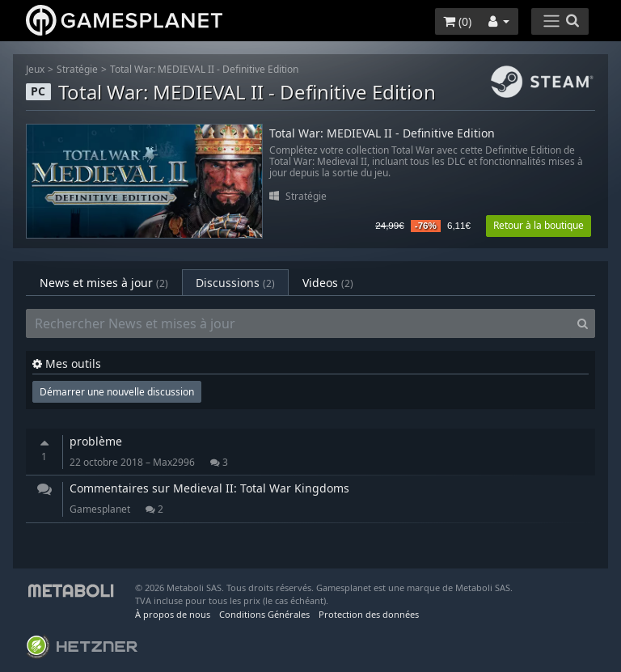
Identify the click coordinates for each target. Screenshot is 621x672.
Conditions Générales (264, 614)
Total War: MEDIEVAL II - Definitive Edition (204, 69)
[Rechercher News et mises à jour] (298, 323)
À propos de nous (173, 614)
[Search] (583, 323)
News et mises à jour (104, 283)
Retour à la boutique (539, 225)
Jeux (35, 69)
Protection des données (369, 614)
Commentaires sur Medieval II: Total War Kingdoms (209, 488)
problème (96, 441)
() (457, 21)
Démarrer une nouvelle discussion (117, 392)
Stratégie (77, 69)
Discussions (235, 283)
